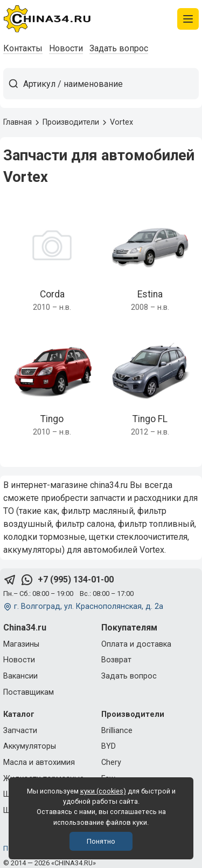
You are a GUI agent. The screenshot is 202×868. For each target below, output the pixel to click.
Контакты (23, 48)
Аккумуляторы (30, 746)
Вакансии (20, 676)
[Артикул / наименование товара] (111, 84)
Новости (66, 48)
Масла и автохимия (39, 762)
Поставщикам (29, 692)
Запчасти (20, 731)
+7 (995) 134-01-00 (76, 579)
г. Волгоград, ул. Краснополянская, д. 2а (89, 606)
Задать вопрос (119, 48)
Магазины (21, 644)
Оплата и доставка (136, 644)
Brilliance (117, 731)
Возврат (116, 660)
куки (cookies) (103, 791)
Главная (18, 122)
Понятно (101, 841)
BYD (109, 746)
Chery (111, 762)
